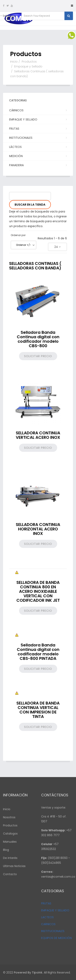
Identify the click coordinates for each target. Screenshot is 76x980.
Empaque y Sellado (28, 66)
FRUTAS (46, 903)
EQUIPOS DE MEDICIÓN (56, 938)
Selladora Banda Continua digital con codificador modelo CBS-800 (38, 339)
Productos (29, 62)
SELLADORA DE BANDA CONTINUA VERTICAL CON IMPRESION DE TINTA (38, 710)
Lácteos (38, 147)
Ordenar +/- (24, 245)
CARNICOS (48, 924)
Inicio (14, 62)
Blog (6, 850)
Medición (38, 156)
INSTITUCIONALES (53, 931)
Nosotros (9, 817)
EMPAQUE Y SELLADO (55, 910)
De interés (10, 858)
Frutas (38, 128)
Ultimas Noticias (14, 866)
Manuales (10, 842)
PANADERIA (38, 165)
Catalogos (10, 834)
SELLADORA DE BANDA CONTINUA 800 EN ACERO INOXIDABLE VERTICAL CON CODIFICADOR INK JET (38, 591)
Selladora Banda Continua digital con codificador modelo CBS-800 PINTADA (38, 652)
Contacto (10, 874)
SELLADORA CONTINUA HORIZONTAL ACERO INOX (38, 529)
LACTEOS (47, 917)
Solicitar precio (38, 356)
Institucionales (38, 138)
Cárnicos (38, 110)
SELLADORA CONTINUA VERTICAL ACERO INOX (38, 435)
